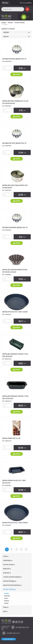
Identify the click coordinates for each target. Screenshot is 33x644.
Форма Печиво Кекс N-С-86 (11, 438)
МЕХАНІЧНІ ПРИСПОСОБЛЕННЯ (12, 585)
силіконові (7, 596)
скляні (6, 598)
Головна (4, 22)
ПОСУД (6, 556)
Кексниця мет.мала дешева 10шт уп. (14, 59)
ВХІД (2, 629)
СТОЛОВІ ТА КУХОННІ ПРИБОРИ (12, 577)
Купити (17, 74)
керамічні (7, 601)
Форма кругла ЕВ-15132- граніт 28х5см (15, 523)
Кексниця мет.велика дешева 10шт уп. (15, 227)
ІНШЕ (5, 611)
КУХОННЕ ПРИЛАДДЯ (10, 581)
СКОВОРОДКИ (8, 560)
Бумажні (6, 603)
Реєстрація (24, 3)
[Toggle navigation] (5, 3)
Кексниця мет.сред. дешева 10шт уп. (14, 143)
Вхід (30, 3)
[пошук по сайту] (13, 9)
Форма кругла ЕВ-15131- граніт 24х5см (15, 312)
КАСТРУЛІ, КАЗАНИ (9, 565)
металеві (6, 593)
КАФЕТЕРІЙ (7, 569)
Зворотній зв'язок (9, 639)
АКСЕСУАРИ (7, 573)
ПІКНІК (6, 607)
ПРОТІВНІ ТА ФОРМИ (10, 589)
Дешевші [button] (6, 32)
